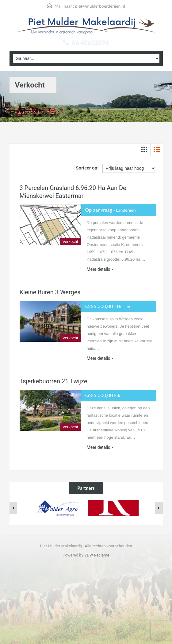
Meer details (100, 269)
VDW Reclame (97, 555)
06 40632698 (91, 43)
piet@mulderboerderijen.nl (100, 6)
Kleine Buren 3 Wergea (50, 292)
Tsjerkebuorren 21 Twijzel (54, 381)
